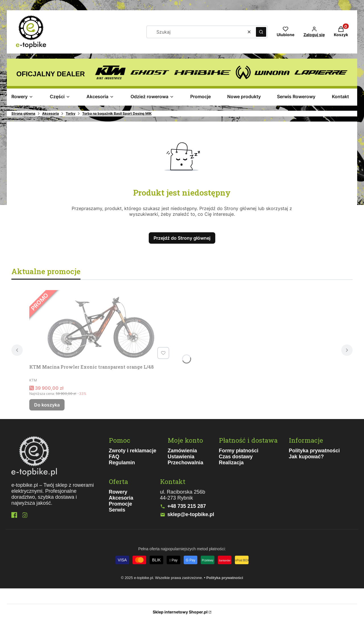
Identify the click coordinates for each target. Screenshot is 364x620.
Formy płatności (239, 451)
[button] (261, 32)
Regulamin (122, 463)
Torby (71, 113)
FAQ (114, 457)
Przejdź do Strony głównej (182, 238)
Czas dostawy (236, 457)
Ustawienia (181, 457)
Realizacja (231, 463)
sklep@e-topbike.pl (191, 514)
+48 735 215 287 (187, 506)
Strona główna (23, 113)
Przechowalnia (186, 463)
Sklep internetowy (180, 612)
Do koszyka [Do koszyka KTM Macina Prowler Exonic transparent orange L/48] (47, 405)
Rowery (118, 492)
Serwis (117, 510)
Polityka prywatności (314, 451)
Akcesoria (50, 113)
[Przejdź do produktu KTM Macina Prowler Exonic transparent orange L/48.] (100, 326)
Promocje (121, 504)
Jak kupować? (306, 457)
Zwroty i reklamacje (133, 451)
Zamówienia (182, 451)
